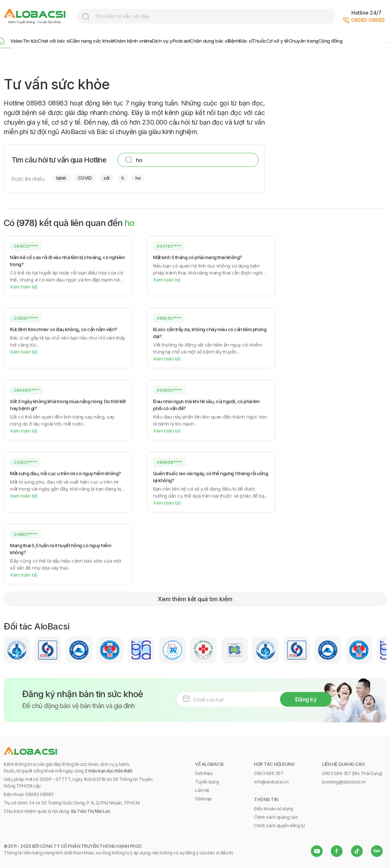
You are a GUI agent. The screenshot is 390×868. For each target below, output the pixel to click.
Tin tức (30, 41)
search (86, 17)
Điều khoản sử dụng (273, 809)
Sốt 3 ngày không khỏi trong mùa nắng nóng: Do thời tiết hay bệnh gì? (68, 405)
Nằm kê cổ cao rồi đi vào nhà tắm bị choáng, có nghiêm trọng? (68, 261)
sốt (107, 178)
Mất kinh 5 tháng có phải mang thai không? (198, 257)
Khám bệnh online (132, 41)
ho (138, 178)
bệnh (61, 178)
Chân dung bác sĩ (209, 41)
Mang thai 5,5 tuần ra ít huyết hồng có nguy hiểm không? (61, 549)
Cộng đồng (330, 41)
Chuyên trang (303, 41)
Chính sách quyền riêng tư (279, 826)
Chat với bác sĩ (54, 41)
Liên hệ (202, 790)
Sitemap (203, 799)
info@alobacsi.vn (271, 782)
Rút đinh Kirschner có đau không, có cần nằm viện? (64, 329)
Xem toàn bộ (24, 287)
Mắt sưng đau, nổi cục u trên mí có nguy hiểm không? (65, 473)
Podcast (181, 41)
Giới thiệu (204, 773)
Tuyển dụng (207, 782)
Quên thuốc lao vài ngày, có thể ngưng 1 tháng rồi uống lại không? (210, 477)
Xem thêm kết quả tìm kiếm (195, 599)
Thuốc (259, 41)
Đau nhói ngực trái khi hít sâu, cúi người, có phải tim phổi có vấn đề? (206, 405)
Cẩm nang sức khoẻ (92, 41)
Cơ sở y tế (277, 41)
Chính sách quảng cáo (276, 817)
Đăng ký (306, 699)
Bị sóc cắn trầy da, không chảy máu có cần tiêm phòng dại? (210, 333)
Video (17, 41)
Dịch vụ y (162, 41)
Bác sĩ (246, 41)
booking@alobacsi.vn (344, 782)
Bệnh (234, 41)
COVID (85, 178)
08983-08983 (368, 20)
